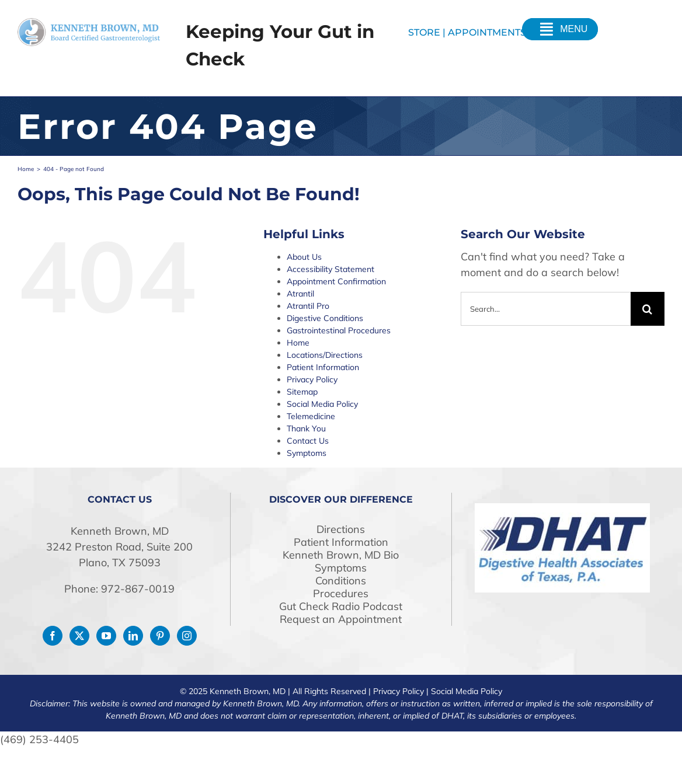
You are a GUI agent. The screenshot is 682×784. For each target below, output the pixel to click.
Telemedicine (311, 416)
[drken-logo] (89, 23)
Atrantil (300, 294)
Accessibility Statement (330, 269)
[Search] (648, 309)
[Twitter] (79, 636)
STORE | (428, 32)
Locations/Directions (325, 355)
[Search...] (546, 309)
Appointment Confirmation (336, 281)
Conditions (341, 581)
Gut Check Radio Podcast (341, 607)
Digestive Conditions (325, 318)
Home (298, 343)
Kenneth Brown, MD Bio (341, 555)
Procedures (341, 594)
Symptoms (307, 453)
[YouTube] (106, 636)
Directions (341, 529)
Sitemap (302, 392)
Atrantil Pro (308, 306)
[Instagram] (187, 636)
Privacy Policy (312, 379)
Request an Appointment (341, 619)
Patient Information (323, 367)
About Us (304, 257)
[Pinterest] (160, 636)
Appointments (487, 32)
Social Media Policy (322, 404)
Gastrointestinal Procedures (339, 330)
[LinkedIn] (133, 636)
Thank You (306, 428)
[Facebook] (53, 636)
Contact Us (308, 441)
